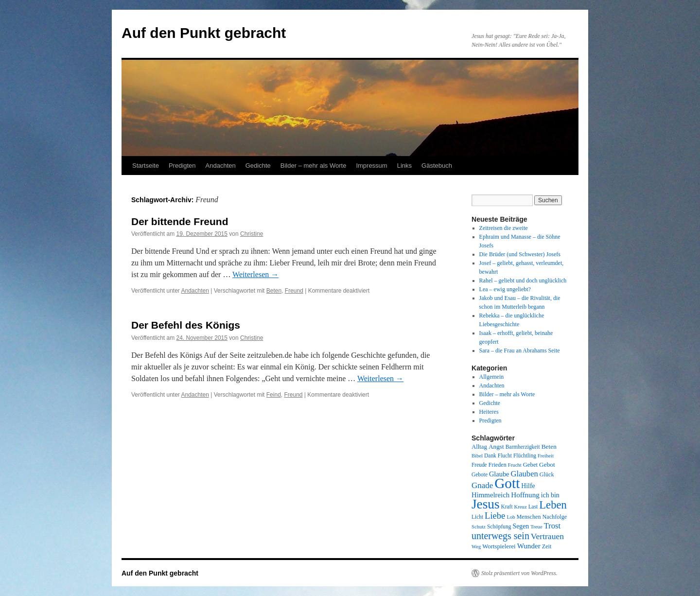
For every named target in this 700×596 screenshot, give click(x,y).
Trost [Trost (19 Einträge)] (552, 526)
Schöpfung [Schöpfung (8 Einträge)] (499, 526)
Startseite (146, 166)
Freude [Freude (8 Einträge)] (479, 465)
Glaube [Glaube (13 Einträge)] (499, 474)
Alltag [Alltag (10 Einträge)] (479, 447)
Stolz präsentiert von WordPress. (519, 573)
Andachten (221, 166)
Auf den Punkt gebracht (204, 33)
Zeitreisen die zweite (504, 228)
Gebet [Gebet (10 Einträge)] (530, 465)
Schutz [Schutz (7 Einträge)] (479, 527)
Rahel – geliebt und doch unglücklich (523, 280)
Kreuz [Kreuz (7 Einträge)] (521, 507)
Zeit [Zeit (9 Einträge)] (547, 546)
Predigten (182, 166)
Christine (252, 234)
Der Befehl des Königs (186, 325)
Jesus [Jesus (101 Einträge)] (486, 504)
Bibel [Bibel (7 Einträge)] (477, 456)
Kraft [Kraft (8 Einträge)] (507, 507)
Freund (294, 291)
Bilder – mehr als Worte (314, 166)
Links (404, 166)
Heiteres (489, 412)
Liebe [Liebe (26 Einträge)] (495, 516)
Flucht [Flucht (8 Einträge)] (505, 456)
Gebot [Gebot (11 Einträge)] (547, 465)
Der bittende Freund (180, 221)
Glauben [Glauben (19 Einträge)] (525, 474)
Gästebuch (437, 166)
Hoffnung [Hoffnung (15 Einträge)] (525, 495)
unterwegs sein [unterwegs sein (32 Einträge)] (500, 536)
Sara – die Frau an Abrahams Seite (520, 351)
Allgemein (492, 377)
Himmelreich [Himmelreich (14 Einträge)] (490, 495)
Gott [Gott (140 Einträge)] (507, 483)
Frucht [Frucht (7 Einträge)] (515, 465)
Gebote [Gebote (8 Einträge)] (480, 474)
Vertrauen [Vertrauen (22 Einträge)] (547, 536)
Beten (274, 291)
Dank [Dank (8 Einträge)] (490, 456)
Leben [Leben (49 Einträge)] (553, 505)
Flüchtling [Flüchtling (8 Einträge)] (525, 456)
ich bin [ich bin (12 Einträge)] (550, 495)
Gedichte (258, 166)
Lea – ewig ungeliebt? (505, 289)
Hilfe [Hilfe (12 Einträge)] (528, 486)
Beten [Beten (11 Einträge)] (549, 447)
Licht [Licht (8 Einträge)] (477, 517)
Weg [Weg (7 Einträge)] (476, 547)
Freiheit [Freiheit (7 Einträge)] (546, 456)
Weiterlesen (255, 274)
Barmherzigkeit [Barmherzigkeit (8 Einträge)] (523, 447)
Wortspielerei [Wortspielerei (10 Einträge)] (499, 546)
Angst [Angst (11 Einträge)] (496, 447)
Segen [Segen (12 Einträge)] (521, 526)
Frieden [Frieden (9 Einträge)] (498, 465)
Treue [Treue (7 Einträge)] (536, 527)
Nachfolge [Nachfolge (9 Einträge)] (555, 517)
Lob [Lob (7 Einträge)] (511, 517)
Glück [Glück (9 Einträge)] (547, 474)
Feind (274, 395)
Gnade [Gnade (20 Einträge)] (482, 485)
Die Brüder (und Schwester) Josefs (520, 254)
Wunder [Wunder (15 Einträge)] (529, 546)
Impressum (371, 166)
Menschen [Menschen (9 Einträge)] (529, 517)
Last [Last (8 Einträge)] (533, 507)
